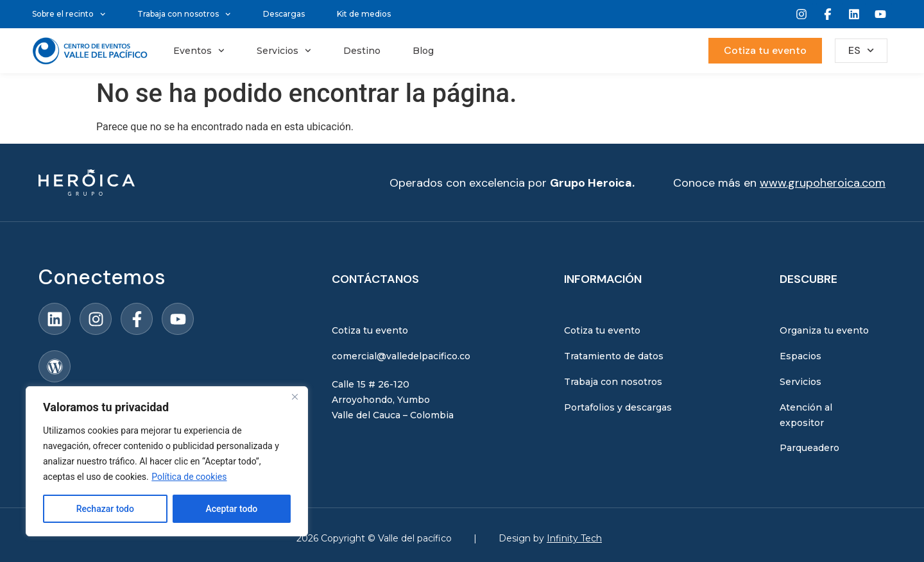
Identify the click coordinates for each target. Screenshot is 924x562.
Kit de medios (364, 14)
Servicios (284, 51)
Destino (362, 51)
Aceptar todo (231, 509)
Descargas (284, 14)
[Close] (295, 397)
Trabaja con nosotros (184, 14)
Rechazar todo (105, 509)
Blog (423, 51)
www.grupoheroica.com (823, 183)
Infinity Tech (574, 538)
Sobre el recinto (69, 14)
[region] (167, 461)
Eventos (199, 51)
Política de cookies (189, 477)
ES (861, 50)
